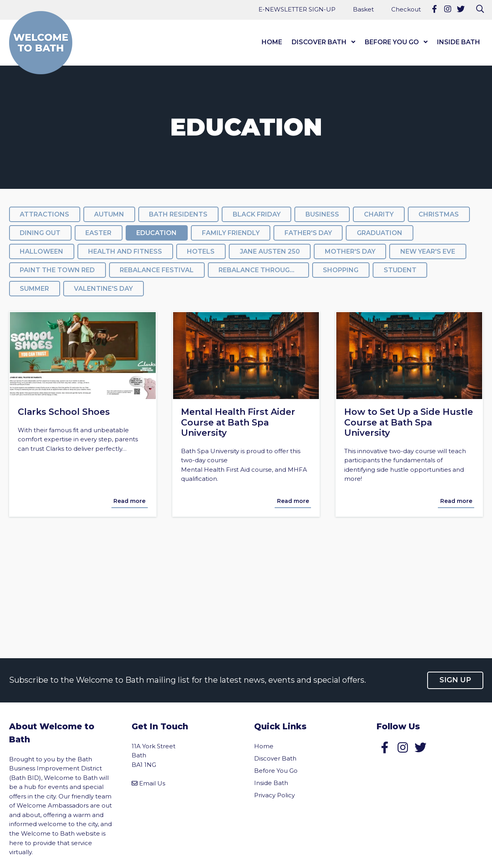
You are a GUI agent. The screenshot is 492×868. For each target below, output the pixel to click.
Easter (98, 233)
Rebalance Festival (157, 270)
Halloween (41, 251)
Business (322, 214)
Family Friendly (231, 233)
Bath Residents (178, 214)
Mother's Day (350, 251)
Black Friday (257, 214)
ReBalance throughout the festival (264, 270)
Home (272, 42)
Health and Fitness (125, 251)
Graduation (380, 233)
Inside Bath (459, 42)
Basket (363, 9)
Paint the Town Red (57, 270)
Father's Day (308, 233)
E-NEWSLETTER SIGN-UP (297, 9)
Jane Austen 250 (270, 251)
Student (400, 270)
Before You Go (392, 42)
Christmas (439, 214)
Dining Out (40, 233)
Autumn (109, 214)
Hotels (201, 251)
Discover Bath (319, 42)
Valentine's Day (103, 289)
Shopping (341, 270)
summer (34, 289)
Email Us (152, 783)
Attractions (44, 214)
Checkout (406, 9)
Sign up (455, 680)
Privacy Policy (274, 795)
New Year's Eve (428, 251)
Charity (379, 214)
